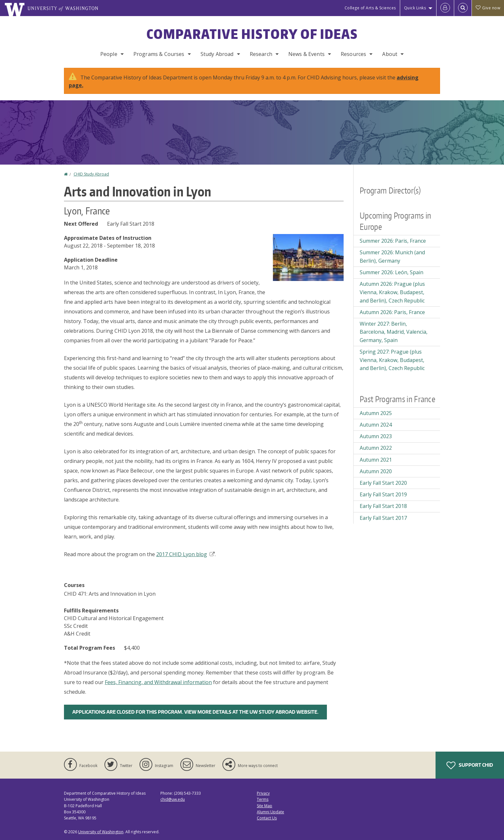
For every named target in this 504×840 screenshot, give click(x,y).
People (109, 54)
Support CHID (470, 765)
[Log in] (445, 8)
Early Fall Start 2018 (383, 506)
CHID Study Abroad (91, 174)
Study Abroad (217, 54)
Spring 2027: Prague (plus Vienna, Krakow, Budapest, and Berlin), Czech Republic (392, 360)
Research (261, 54)
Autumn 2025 (376, 413)
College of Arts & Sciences (370, 8)
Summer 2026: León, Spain (392, 272)
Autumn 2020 (376, 471)
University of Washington (101, 832)
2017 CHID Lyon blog (185, 554)
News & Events (306, 54)
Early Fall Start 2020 (383, 483)
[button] (308, 257)
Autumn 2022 (376, 448)
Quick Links (415, 8)
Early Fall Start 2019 (383, 494)
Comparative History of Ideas (252, 34)
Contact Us (267, 818)
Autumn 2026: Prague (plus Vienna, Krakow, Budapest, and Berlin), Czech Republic (392, 292)
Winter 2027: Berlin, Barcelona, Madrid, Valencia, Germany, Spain (394, 332)
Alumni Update (270, 812)
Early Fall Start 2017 (383, 518)
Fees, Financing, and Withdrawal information (158, 682)
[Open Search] (463, 8)
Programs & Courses (159, 54)
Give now (488, 8)
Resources (353, 54)
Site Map (265, 806)
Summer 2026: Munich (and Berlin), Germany (392, 257)
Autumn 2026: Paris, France (392, 312)
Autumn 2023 (376, 436)
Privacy (263, 793)
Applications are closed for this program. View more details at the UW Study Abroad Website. (195, 712)
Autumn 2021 (376, 460)
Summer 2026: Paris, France (393, 241)
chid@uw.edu (173, 799)
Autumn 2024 (376, 425)
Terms (263, 799)
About (390, 54)
